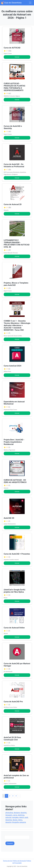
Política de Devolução (19, 861)
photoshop (9, 813)
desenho (24, 813)
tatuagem (9, 815)
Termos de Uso (8, 861)
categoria (23, 822)
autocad (8, 817)
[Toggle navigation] (30, 3)
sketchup (21, 815)
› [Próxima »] (19, 796)
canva (15, 815)
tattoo (20, 820)
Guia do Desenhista (11, 3)
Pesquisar (10, 843)
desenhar (9, 820)
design (15, 820)
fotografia (15, 822)
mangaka (15, 817)
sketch (22, 817)
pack (26, 817)
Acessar (17, 57)
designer (17, 813)
